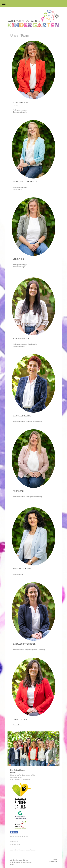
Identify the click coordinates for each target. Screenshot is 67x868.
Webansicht (53, 862)
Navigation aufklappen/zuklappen (33, 4)
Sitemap (26, 860)
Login (55, 860)
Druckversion (16, 860)
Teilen (14, 832)
